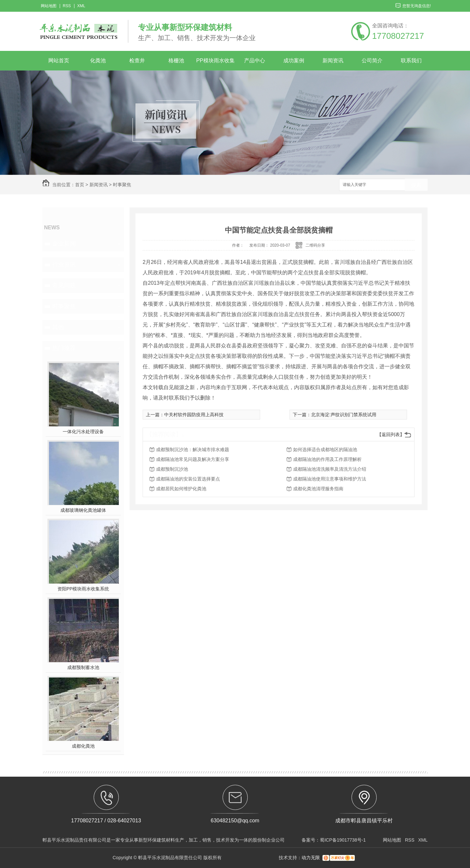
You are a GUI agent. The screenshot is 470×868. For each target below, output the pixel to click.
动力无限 (311, 858)
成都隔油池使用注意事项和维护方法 (330, 479)
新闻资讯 (333, 61)
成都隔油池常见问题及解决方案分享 (193, 459)
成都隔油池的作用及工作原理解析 (327, 459)
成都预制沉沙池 (172, 469)
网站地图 (49, 6)
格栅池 (176, 61)
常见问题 (64, 285)
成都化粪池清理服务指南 (318, 489)
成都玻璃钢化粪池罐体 (83, 510)
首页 (80, 185)
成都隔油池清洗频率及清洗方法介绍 (330, 469)
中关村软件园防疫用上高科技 (194, 415)
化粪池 (98, 61)
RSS (67, 6)
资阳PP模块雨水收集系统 (83, 589)
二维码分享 (315, 245)
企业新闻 (64, 244)
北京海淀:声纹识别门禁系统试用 (344, 415)
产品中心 (255, 61)
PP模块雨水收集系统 (215, 64)
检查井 (137, 61)
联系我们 (411, 61)
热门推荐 (64, 348)
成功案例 (294, 61)
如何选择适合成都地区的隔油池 (325, 449)
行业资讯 (64, 265)
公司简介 (372, 61)
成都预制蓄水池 (83, 667)
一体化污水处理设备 (83, 432)
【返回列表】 (391, 434)
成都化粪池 (83, 746)
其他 (58, 327)
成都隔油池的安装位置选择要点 (188, 479)
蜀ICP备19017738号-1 (343, 840)
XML (81, 6)
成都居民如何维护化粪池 (181, 489)
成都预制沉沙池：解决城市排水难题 (193, 449)
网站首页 (59, 61)
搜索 (416, 185)
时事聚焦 (122, 185)
